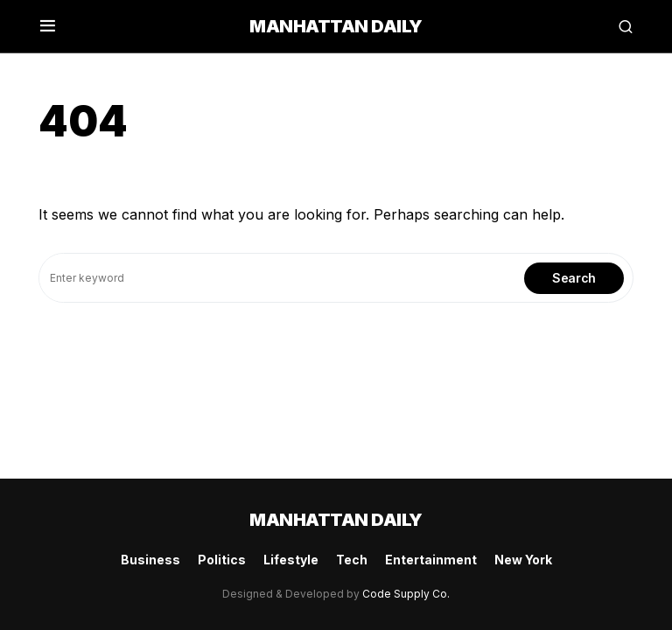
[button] (48, 26)
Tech (352, 560)
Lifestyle (291, 560)
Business (150, 560)
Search (574, 278)
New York (523, 560)
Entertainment (431, 560)
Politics (222, 560)
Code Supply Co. (406, 594)
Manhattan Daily (336, 26)
